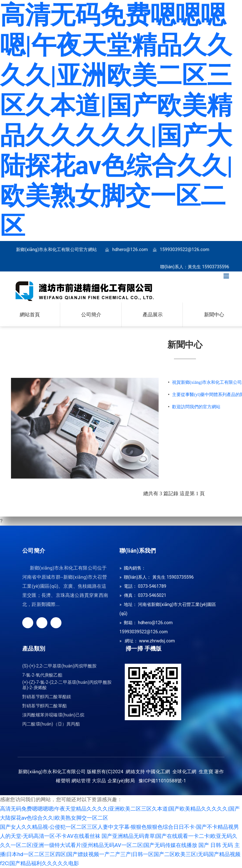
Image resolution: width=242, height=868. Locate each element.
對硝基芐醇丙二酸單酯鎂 (47, 697)
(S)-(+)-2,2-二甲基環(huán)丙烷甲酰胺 (59, 666)
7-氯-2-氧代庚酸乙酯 (42, 675)
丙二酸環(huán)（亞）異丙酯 (51, 724)
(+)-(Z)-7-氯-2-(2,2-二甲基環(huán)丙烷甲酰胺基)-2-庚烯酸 (67, 685)
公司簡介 (91, 315)
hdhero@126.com (130, 250)
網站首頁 (30, 315)
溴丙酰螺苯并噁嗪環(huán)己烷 (53, 715)
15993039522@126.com (185, 250)
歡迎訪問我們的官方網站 (196, 407)
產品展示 (153, 315)
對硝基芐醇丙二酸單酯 (45, 706)
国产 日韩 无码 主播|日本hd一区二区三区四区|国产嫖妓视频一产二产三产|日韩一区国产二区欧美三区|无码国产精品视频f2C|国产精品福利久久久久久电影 (120, 854)
